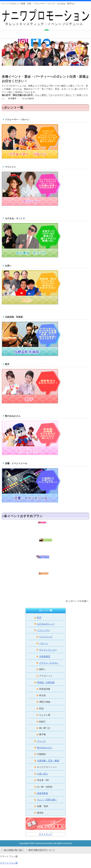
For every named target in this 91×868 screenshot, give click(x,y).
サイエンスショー (48, 650)
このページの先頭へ (77, 601)
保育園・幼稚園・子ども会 (45, 529)
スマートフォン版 (9, 863)
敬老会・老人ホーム (45, 580)
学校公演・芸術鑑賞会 (45, 546)
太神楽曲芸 (45, 656)
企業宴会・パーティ (45, 563)
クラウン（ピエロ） (49, 663)
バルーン (44, 643)
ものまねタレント (46, 624)
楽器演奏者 (41, 793)
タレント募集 (46, 824)
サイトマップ (46, 834)
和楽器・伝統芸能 (46, 682)
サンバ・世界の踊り (45, 800)
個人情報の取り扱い (14, 850)
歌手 (39, 617)
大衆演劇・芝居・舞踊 (48, 761)
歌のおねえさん (43, 747)
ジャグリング (46, 637)
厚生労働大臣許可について (42, 850)
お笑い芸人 (42, 774)
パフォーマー (44, 630)
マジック (40, 741)
